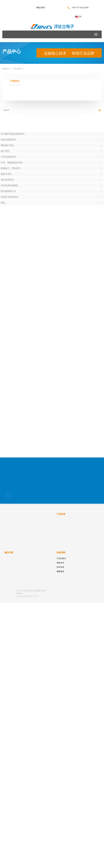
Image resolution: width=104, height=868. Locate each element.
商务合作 (60, 563)
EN (78, 16)
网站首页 (6, 69)
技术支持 (60, 567)
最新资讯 (60, 571)
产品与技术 (17, 69)
